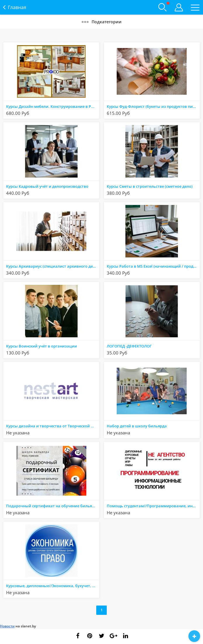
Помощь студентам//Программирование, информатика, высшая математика (153, 506)
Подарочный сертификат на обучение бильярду (52, 506)
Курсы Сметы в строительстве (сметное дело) (150, 186)
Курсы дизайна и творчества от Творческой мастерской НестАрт (53, 426)
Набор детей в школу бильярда (137, 426)
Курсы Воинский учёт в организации (42, 346)
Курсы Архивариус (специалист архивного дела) (52, 266)
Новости (7, 626)
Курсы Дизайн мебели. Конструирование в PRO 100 (53, 106)
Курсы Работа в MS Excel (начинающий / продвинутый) (153, 266)
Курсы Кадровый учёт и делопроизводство (47, 186)
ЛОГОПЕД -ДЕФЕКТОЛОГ (129, 346)
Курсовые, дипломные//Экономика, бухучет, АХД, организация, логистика (53, 586)
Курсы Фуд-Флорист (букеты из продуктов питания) (153, 106)
